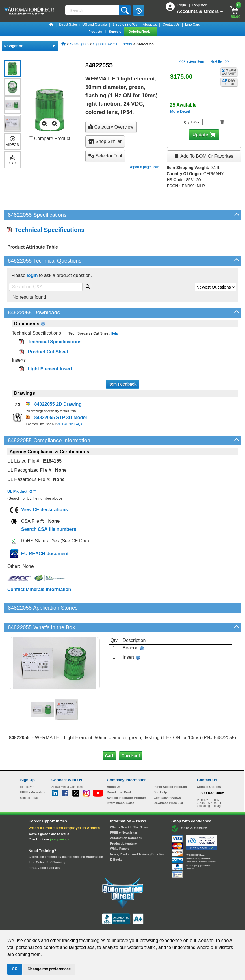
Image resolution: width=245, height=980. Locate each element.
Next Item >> (220, 61)
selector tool (105, 156)
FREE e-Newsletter (124, 813)
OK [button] (15, 969)
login (32, 275)
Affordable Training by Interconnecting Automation (66, 837)
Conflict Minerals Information (39, 589)
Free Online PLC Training (47, 843)
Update (200, 135)
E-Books (116, 840)
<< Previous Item (191, 61)
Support (115, 32)
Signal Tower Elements (113, 44)
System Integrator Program (127, 778)
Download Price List (168, 783)
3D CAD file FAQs (69, 424)
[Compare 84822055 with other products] (31, 138)
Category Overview (111, 127)
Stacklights (79, 44)
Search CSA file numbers (49, 529)
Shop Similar (105, 141)
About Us (150, 25)
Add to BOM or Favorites (204, 156)
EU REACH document (45, 554)
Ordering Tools (140, 32)
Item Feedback (122, 384)
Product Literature (123, 824)
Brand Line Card (119, 772)
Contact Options (209, 767)
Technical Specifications (46, 230)
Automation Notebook (126, 818)
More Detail (180, 111)
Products (95, 32)
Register (199, 5)
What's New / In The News (129, 808)
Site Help (160, 772)
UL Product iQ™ (22, 491)
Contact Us (171, 25)
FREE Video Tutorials (44, 848)
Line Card (193, 25)
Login (182, 5)
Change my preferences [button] (49, 969)
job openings (60, 820)
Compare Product (50, 138)
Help (114, 333)
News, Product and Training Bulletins (137, 834)
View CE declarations (44, 510)
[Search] (93, 10)
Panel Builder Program (170, 767)
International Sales (121, 783)
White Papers (120, 829)
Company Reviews (167, 778)
